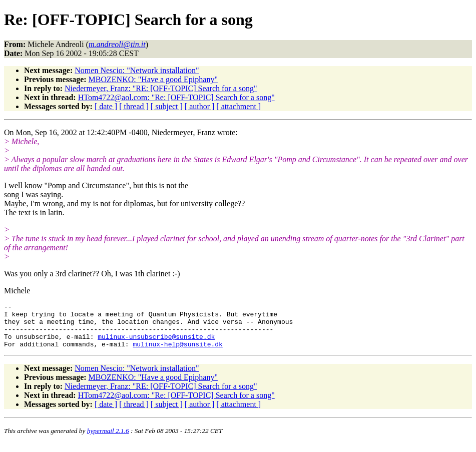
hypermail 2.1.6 (108, 440)
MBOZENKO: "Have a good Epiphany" (153, 79)
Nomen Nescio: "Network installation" (137, 70)
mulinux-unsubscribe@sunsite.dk (156, 344)
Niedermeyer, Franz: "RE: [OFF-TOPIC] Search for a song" (161, 88)
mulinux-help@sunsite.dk (177, 353)
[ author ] (200, 106)
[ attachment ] (239, 106)
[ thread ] (134, 106)
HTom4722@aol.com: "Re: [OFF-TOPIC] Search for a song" (176, 97)
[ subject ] (167, 106)
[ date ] (106, 106)
